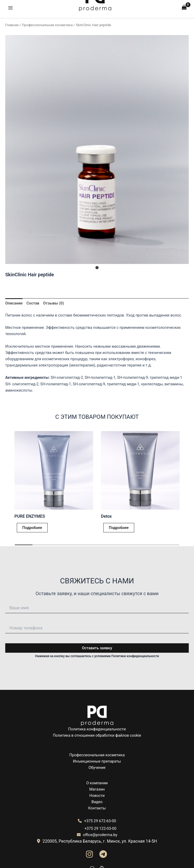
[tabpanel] (97, 150)
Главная (12, 25)
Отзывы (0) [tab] (53, 303)
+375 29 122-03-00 (100, 828)
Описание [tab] (14, 303)
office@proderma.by (97, 835)
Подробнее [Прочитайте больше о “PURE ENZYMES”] (32, 528)
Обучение (97, 768)
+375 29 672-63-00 (97, 821)
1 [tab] (97, 268)
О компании (97, 783)
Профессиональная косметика (47, 25)
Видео (97, 802)
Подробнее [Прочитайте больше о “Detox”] (119, 528)
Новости (97, 796)
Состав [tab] (33, 303)
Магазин (97, 789)
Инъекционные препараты (97, 761)
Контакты (97, 808)
